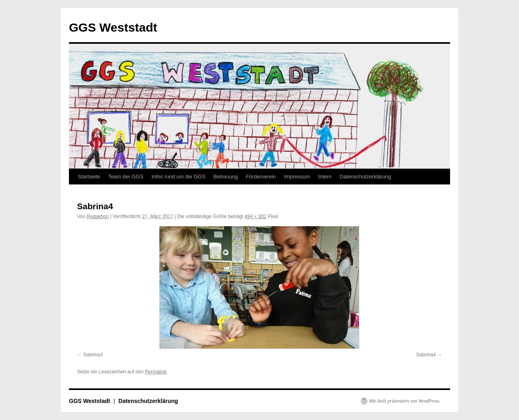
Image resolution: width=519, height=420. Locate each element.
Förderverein (261, 177)
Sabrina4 (426, 355)
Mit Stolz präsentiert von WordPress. (405, 401)
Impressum (297, 177)
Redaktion (98, 216)
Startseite (89, 177)
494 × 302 (255, 216)
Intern (325, 177)
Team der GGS (126, 177)
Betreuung (226, 177)
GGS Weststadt (113, 27)
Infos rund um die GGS (179, 177)
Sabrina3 (93, 355)
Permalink (155, 372)
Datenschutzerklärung (365, 177)
